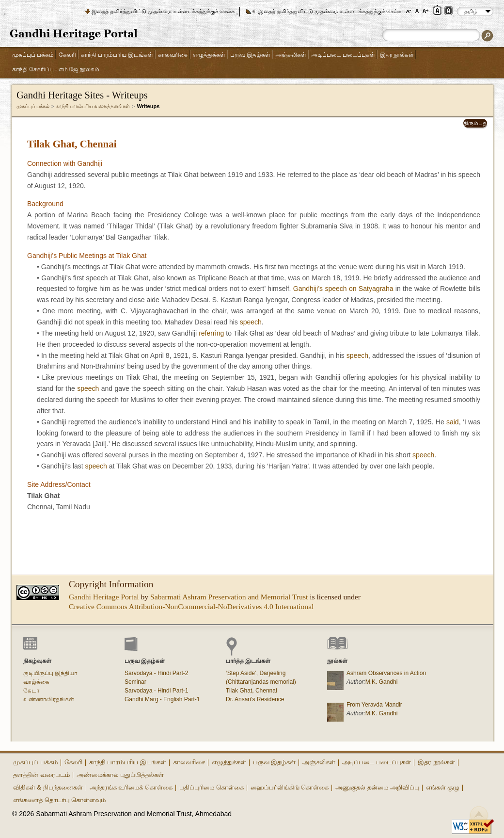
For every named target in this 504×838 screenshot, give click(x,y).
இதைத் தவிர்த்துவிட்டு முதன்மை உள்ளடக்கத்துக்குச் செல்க (163, 11)
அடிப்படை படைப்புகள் (343, 55)
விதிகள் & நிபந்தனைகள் (48, 787)
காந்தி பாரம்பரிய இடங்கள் (117, 55)
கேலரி (67, 55)
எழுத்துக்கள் (209, 55)
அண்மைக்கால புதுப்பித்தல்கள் (120, 775)
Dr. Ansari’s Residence (255, 699)
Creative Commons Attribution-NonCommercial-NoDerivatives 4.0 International (191, 606)
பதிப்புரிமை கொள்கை (212, 787)
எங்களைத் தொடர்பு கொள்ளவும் (59, 800)
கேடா (31, 691)
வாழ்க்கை (36, 682)
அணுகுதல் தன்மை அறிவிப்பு (377, 787)
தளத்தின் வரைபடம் (41, 775)
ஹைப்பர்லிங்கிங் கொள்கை (290, 787)
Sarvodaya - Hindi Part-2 (156, 673)
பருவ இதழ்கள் (250, 55)
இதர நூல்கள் (397, 55)
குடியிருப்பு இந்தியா (50, 673)
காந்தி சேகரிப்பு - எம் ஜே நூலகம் (56, 70)
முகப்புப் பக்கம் (33, 55)
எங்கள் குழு (443, 787)
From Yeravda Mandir (374, 705)
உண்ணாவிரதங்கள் (49, 699)
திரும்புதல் (476, 123)
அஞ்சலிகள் (291, 55)
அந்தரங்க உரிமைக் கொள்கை (131, 787)
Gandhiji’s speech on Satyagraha (343, 289)
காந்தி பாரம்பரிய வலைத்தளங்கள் (93, 106)
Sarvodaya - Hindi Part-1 (156, 691)
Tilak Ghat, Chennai (252, 691)
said (453, 422)
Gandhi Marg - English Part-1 (162, 699)
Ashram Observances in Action (386, 673)
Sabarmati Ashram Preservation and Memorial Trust (229, 597)
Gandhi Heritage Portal (104, 597)
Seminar (135, 682)
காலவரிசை (173, 55)
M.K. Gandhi (382, 682)
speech (251, 322)
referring (211, 333)
